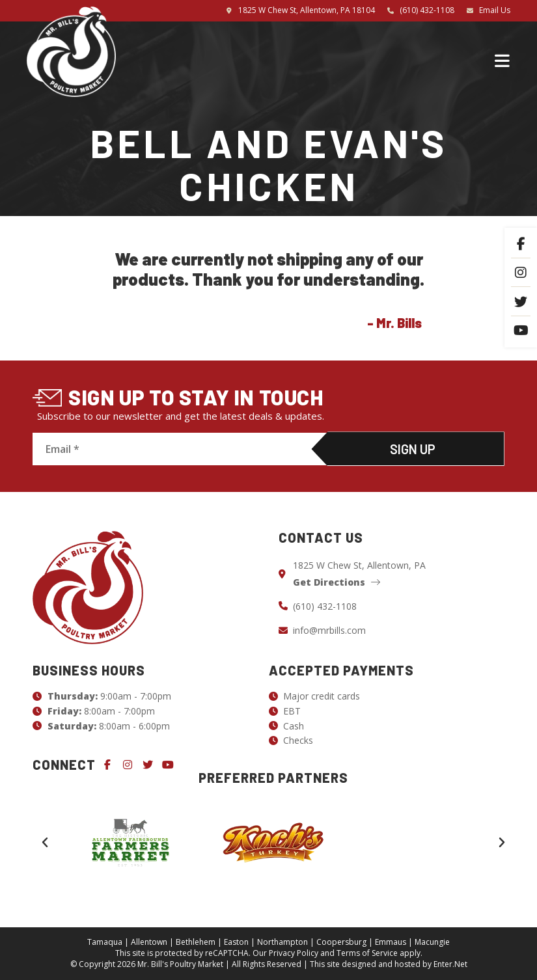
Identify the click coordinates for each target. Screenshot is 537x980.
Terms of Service (367, 953)
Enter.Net (450, 964)
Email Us (495, 10)
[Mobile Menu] (503, 60)
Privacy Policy (294, 953)
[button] (45, 843)
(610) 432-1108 (427, 10)
